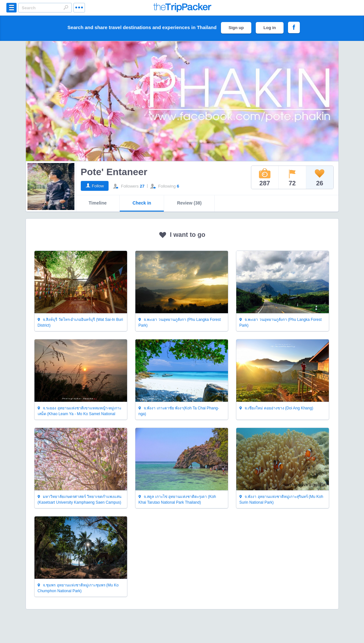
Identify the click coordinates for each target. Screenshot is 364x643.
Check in (142, 203)
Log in (270, 28)
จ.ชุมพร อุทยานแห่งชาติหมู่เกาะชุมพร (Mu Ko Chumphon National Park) (78, 588)
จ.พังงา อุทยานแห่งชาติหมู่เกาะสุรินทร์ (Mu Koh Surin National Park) (281, 500)
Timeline (98, 203)
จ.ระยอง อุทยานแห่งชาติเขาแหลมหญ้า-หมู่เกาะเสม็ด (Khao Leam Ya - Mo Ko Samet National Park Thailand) (80, 411)
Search (66, 7)
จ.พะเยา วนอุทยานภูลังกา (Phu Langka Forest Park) (180, 322)
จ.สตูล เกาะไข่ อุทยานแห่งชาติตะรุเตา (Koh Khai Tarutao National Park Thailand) (177, 500)
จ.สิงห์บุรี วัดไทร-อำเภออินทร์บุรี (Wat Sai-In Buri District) (80, 322)
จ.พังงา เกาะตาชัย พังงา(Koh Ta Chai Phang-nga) (179, 411)
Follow (98, 186)
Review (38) (189, 203)
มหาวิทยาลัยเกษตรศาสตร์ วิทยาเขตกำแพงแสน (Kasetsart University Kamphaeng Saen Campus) (80, 500)
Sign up (236, 28)
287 (265, 177)
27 (142, 186)
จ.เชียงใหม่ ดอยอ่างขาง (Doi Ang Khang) (276, 408)
